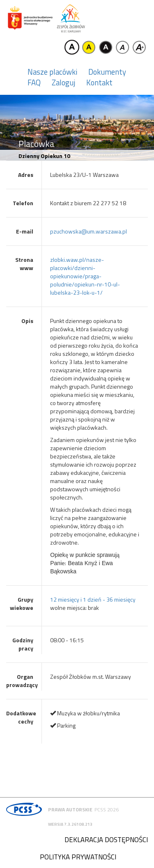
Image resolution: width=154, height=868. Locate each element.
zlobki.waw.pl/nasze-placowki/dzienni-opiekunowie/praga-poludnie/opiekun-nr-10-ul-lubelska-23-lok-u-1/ (85, 276)
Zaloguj (63, 82)
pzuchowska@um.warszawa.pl (88, 231)
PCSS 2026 (107, 810)
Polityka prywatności (78, 857)
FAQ (34, 82)
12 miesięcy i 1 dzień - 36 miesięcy (93, 599)
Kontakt (99, 82)
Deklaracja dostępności (106, 840)
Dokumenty (107, 72)
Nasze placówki (52, 72)
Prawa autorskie (70, 810)
